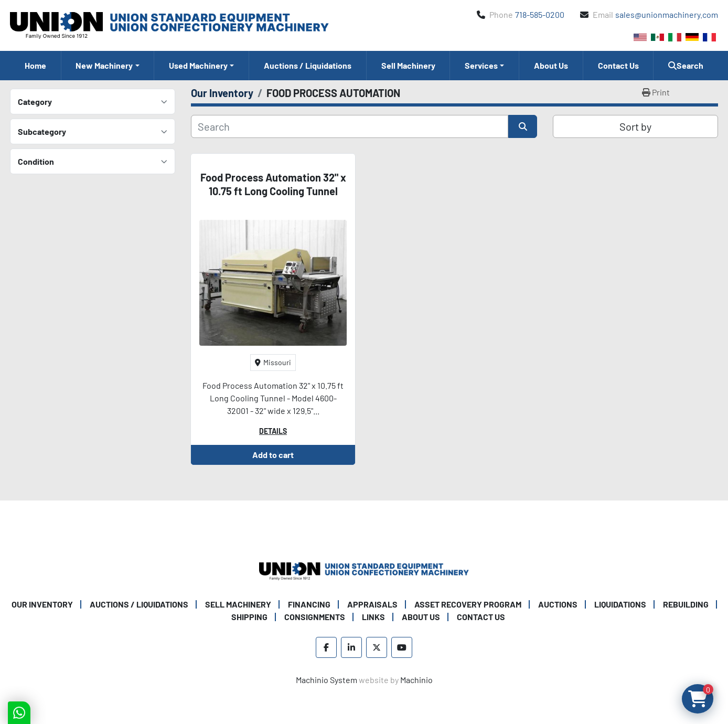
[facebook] (326, 647)
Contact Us (618, 65)
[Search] (350, 126)
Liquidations (620, 604)
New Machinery (104, 65)
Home (35, 65)
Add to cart (273, 455)
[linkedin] (351, 647)
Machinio (416, 680)
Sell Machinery (408, 65)
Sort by (635, 126)
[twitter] (377, 647)
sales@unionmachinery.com (667, 14)
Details (273, 431)
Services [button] (481, 65)
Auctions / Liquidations (308, 65)
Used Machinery (198, 65)
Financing (309, 604)
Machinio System (326, 680)
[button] (108, 66)
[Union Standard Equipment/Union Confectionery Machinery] (364, 570)
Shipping (249, 617)
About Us (551, 65)
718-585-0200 (540, 14)
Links (373, 617)
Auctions (558, 604)
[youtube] (402, 647)
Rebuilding (686, 604)
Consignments (315, 617)
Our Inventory (42, 604)
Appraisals (372, 604)
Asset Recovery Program (468, 604)
